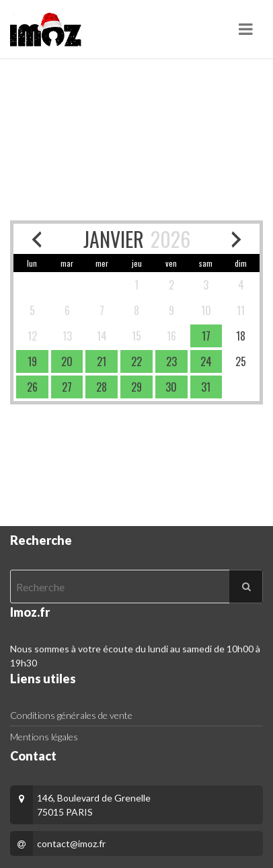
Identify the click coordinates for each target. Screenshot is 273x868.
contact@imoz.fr (71, 843)
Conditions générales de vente (71, 715)
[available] (206, 336)
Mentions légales (44, 737)
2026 (170, 239)
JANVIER (114, 239)
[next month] (236, 239)
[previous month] (37, 239)
